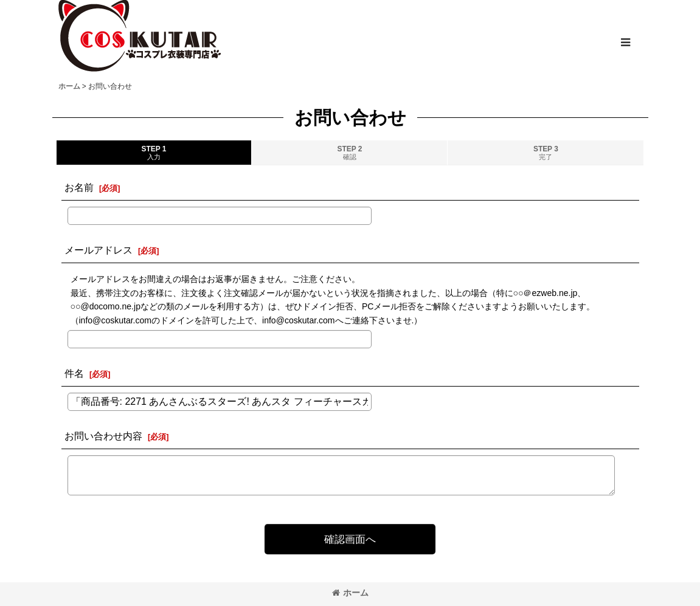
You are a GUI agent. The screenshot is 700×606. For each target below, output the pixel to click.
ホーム (350, 593)
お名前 (79, 187)
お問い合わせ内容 (103, 436)
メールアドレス (99, 250)
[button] (625, 43)
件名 (74, 373)
